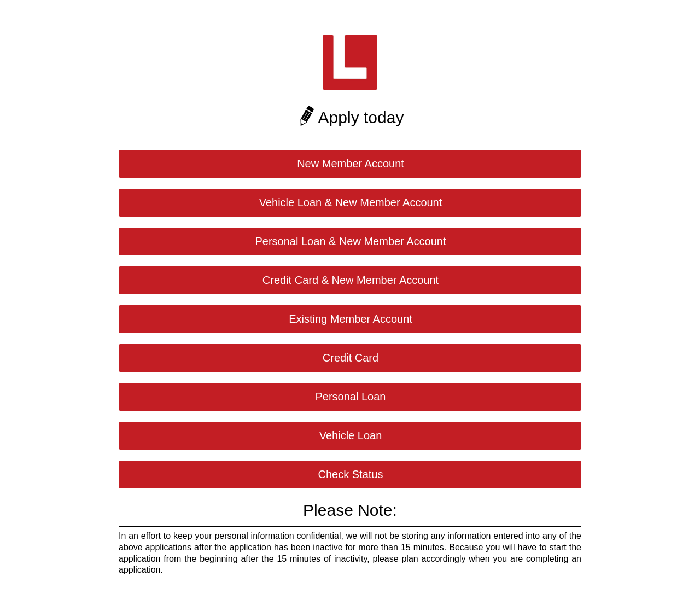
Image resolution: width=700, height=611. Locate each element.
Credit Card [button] (351, 358)
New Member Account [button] (351, 164)
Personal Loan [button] (351, 397)
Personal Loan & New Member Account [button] (350, 241)
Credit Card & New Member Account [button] (351, 280)
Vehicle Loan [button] (351, 435)
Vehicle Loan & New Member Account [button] (351, 202)
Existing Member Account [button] (351, 319)
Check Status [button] (351, 474)
